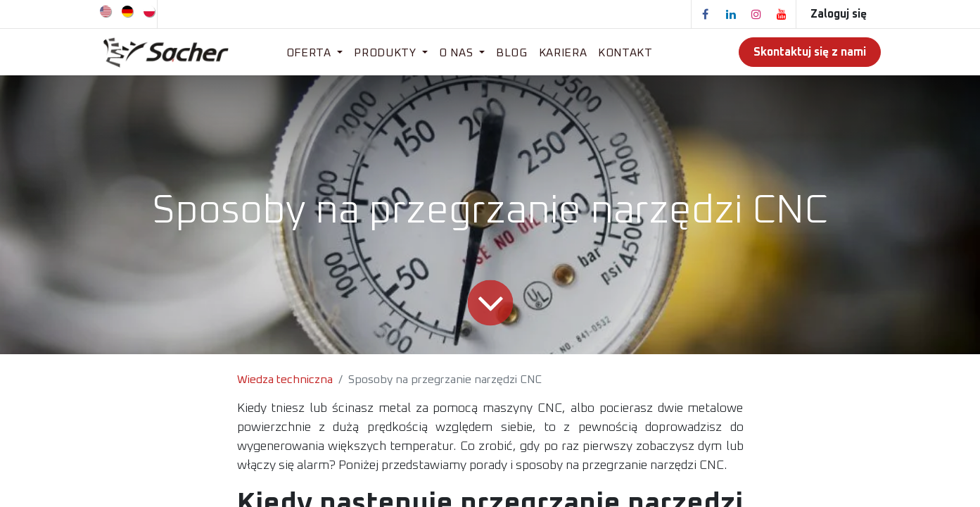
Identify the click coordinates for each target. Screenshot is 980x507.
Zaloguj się (839, 14)
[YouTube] (782, 14)
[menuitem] (107, 11)
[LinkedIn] (731, 14)
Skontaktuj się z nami (810, 52)
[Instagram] (756, 14)
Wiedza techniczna (285, 380)
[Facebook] (706, 14)
